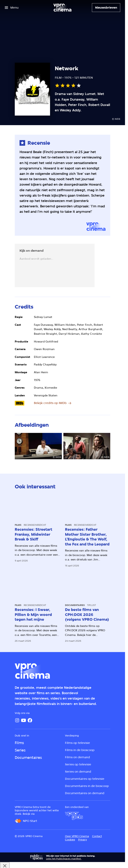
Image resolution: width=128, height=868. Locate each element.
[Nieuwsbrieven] (106, 8)
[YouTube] (24, 720)
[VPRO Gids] (74, 816)
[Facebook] (30, 720)
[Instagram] (17, 720)
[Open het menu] (12, 8)
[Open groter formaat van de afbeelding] (38, 446)
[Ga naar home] (62, 8)
